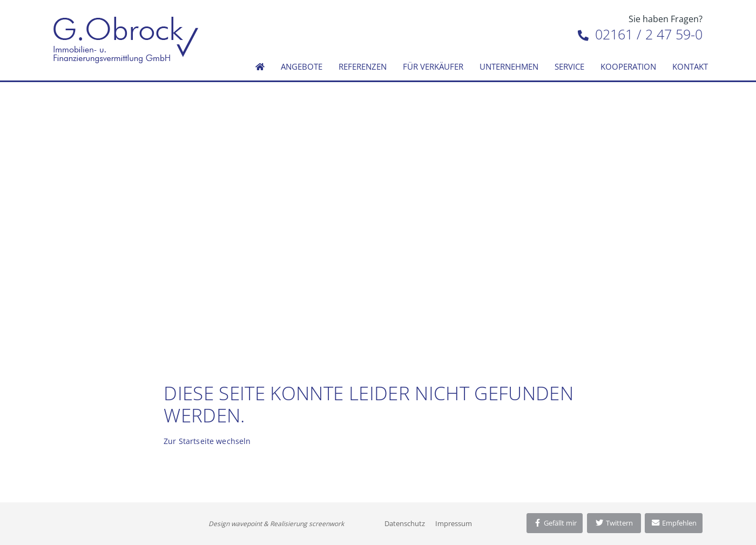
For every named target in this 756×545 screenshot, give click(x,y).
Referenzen (363, 66)
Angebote (302, 66)
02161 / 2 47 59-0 (640, 34)
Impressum (454, 523)
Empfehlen (674, 523)
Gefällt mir (555, 523)
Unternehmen (509, 66)
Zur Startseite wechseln (207, 441)
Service (569, 66)
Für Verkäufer (433, 66)
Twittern (614, 523)
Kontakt (690, 66)
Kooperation (628, 66)
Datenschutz (405, 523)
